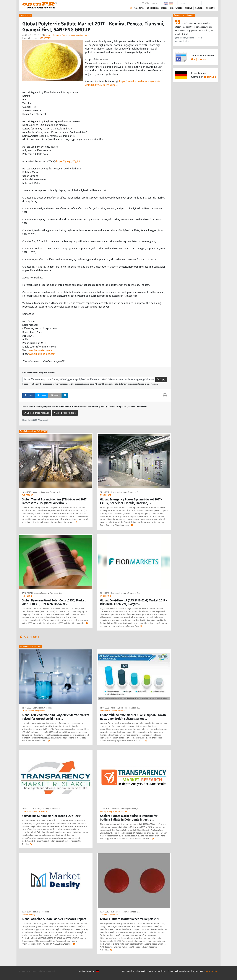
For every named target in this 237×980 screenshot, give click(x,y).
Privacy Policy (141, 971)
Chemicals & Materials (42, 708)
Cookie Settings (211, 971)
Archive (189, 8)
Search (208, 3)
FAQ (124, 971)
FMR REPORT (45, 38)
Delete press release (37, 413)
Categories (139, 8)
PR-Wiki (145, 3)
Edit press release (65, 413)
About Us (210, 8)
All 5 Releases (29, 637)
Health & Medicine (41, 912)
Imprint (155, 3)
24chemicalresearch (109, 915)
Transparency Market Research (35, 812)
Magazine (199, 8)
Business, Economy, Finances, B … (47, 492)
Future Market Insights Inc (33, 711)
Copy (161, 379)
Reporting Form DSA (194, 971)
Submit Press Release (157, 8)
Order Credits (176, 8)
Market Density (28, 915)
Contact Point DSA (176, 971)
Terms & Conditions (158, 971)
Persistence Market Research (113, 711)
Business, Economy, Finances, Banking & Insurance (67, 35)
